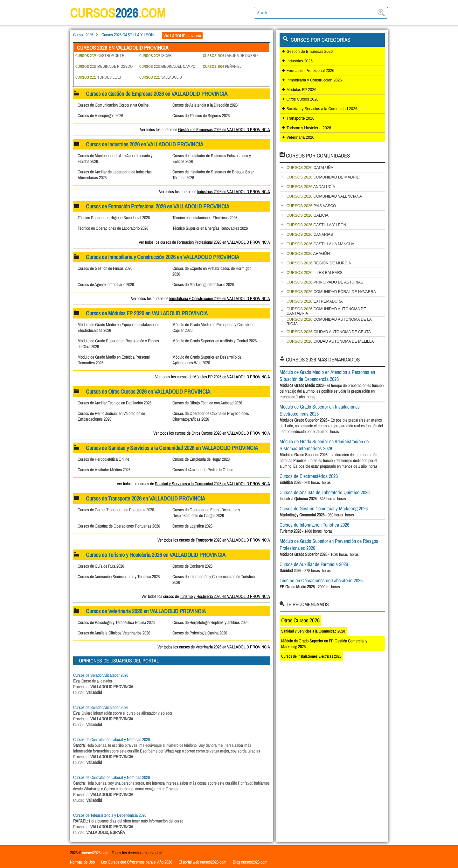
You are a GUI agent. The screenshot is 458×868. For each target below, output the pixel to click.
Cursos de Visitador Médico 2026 (104, 470)
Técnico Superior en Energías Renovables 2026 (210, 228)
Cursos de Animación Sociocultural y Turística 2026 (119, 577)
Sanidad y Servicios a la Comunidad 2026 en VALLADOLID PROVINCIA (212, 484)
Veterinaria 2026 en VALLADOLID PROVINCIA (233, 647)
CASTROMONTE (100, 56)
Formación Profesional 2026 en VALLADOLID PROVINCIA (223, 242)
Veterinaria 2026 (300, 137)
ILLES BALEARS (315, 273)
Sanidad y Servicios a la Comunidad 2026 (322, 109)
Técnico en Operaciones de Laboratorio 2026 (113, 228)
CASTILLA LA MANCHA (320, 244)
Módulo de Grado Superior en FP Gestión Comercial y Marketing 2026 (324, 644)
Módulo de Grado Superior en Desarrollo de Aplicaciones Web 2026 (207, 360)
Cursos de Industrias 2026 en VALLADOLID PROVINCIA (145, 144)
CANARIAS (310, 234)
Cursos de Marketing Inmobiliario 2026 (203, 284)
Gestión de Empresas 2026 (310, 52)
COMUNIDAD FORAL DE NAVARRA (331, 292)
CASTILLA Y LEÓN (316, 225)
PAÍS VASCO (311, 206)
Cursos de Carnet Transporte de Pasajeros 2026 (116, 510)
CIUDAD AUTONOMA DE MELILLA (330, 341)
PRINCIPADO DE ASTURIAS (325, 282)
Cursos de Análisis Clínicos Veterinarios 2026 (114, 633)
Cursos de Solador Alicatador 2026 (101, 675)
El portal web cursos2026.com (202, 862)
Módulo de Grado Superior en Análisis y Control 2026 (215, 341)
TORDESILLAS (98, 77)
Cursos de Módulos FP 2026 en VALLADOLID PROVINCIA (147, 313)
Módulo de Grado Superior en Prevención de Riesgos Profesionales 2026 (329, 544)
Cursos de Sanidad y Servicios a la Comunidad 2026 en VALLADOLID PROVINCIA (172, 448)
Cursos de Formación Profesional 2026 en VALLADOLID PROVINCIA (158, 206)
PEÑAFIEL (222, 66)
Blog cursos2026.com (250, 862)
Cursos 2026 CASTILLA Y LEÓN (128, 35)
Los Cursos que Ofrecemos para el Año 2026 (137, 862)
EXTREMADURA (315, 301)
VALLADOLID (161, 77)
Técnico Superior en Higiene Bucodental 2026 (114, 218)
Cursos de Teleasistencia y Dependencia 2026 (110, 815)
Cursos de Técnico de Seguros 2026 (201, 115)
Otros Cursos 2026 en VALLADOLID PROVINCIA (231, 433)
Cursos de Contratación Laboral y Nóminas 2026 (111, 739)
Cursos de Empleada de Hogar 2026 (201, 459)
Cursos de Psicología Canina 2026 (200, 633)
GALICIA (308, 215)
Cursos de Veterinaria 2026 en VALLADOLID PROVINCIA (146, 611)
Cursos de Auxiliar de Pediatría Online (203, 470)
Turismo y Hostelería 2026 (309, 128)
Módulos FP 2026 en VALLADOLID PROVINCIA (232, 377)
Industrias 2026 (300, 61)
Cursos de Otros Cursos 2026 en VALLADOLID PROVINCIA (148, 392)
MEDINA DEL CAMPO (167, 66)
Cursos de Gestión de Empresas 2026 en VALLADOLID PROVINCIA (157, 94)
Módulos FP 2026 (302, 90)
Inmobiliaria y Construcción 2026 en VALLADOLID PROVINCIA (220, 298)
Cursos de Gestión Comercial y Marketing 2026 (324, 508)
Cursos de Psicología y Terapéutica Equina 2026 (116, 622)
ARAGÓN (308, 254)
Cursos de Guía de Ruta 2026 (101, 566)
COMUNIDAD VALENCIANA (324, 196)
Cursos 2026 (83, 35)
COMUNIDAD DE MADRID (323, 177)
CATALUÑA (310, 168)
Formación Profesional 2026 (310, 71)
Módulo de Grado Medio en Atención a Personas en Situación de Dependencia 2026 (327, 375)
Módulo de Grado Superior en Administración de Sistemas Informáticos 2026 (324, 445)
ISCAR (156, 56)
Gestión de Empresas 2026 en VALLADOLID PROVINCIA (224, 129)
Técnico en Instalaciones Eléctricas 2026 (205, 218)
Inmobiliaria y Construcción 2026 (314, 80)
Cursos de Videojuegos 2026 (100, 115)
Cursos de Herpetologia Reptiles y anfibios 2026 (210, 622)
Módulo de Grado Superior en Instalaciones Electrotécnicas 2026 (320, 410)
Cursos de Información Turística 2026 (314, 525)
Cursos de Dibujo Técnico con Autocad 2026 (207, 403)
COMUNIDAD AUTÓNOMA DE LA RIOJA (329, 322)
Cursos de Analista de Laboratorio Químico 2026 (325, 492)
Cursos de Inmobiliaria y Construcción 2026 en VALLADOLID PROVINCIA (163, 257)
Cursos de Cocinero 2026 (192, 566)
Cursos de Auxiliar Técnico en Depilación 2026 (114, 403)
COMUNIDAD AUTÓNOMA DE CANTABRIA (326, 311)
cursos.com (118, 13)
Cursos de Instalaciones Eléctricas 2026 (311, 656)
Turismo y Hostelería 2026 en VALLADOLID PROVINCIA (225, 596)
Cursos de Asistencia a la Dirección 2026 (205, 105)
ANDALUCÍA (311, 187)
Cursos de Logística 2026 (192, 526)
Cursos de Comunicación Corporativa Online (113, 105)
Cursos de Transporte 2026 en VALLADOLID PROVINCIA (146, 498)
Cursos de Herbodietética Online (103, 459)
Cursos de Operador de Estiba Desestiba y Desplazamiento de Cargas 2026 (206, 513)
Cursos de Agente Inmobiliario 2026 (106, 284)
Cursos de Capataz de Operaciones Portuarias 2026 (119, 526)
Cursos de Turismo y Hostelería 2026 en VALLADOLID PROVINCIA (156, 555)
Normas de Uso (82, 862)
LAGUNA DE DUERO (230, 56)
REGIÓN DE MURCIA (319, 263)
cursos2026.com (95, 853)
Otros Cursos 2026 (303, 99)
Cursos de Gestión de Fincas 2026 (105, 268)
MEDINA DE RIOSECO (104, 66)
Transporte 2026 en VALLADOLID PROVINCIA (233, 540)
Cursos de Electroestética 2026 (309, 476)
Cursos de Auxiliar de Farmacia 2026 (314, 564)
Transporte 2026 (301, 118)
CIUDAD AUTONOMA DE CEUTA (329, 332)
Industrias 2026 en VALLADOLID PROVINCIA (234, 192)
